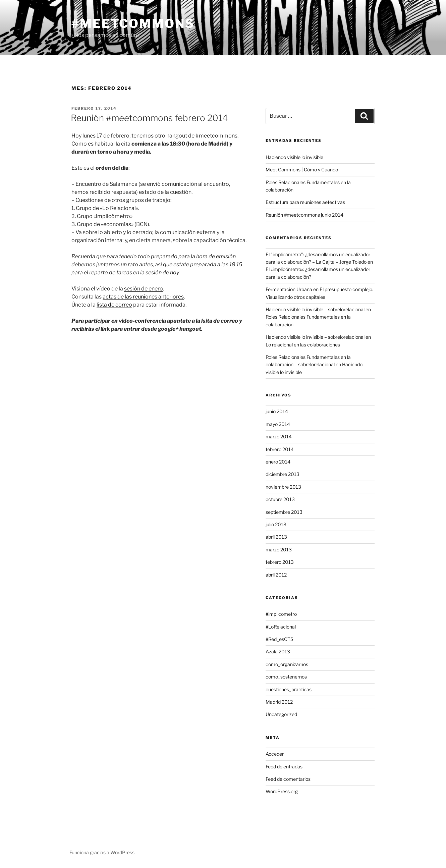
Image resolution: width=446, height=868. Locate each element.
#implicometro (281, 614)
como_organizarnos (287, 664)
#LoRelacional (281, 627)
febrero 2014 (280, 449)
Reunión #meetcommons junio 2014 (304, 215)
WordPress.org (282, 791)
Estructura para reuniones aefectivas (305, 202)
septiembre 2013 (284, 512)
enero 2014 (278, 462)
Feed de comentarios (288, 779)
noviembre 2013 (283, 487)
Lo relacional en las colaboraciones (303, 345)
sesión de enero (144, 289)
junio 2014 (277, 411)
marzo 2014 (279, 437)
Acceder (275, 754)
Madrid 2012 (279, 702)
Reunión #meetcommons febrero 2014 (149, 118)
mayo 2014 (278, 424)
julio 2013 (276, 524)
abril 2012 (276, 575)
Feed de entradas (284, 767)
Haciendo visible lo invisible (294, 157)
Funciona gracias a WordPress (102, 852)
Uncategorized (281, 714)
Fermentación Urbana (289, 289)
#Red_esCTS (280, 639)
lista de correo (114, 305)
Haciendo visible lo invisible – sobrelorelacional (315, 309)
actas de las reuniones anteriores (143, 297)
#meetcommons (133, 23)
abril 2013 (276, 537)
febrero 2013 (280, 562)
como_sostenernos (286, 677)
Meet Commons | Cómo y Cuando (302, 170)
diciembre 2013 (283, 474)
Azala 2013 (278, 652)
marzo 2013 (279, 550)
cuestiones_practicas (289, 689)
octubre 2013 (280, 499)
